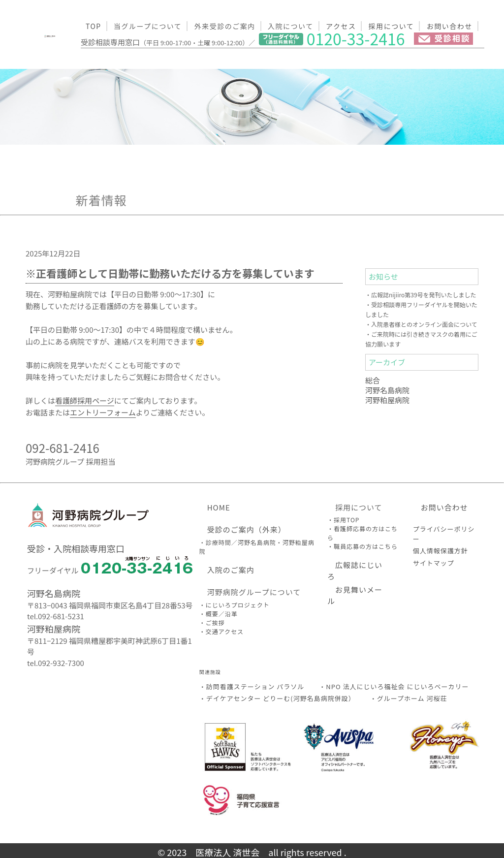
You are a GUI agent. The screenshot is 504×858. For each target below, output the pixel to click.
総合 (373, 380)
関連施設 (210, 672)
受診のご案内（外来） (247, 529)
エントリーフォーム (103, 412)
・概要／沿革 (219, 614)
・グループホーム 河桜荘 (409, 698)
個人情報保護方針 (441, 551)
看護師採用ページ (85, 400)
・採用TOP (343, 520)
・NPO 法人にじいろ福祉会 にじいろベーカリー (394, 686)
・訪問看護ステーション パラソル (252, 686)
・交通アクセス (221, 631)
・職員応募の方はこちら (362, 546)
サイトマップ (434, 563)
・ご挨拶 (212, 622)
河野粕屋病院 (387, 400)
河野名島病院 (387, 390)
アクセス (341, 26)
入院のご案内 (231, 570)
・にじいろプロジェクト (235, 605)
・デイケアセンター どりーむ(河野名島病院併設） (277, 698)
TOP (94, 26)
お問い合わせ (450, 26)
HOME (219, 507)
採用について (392, 26)
